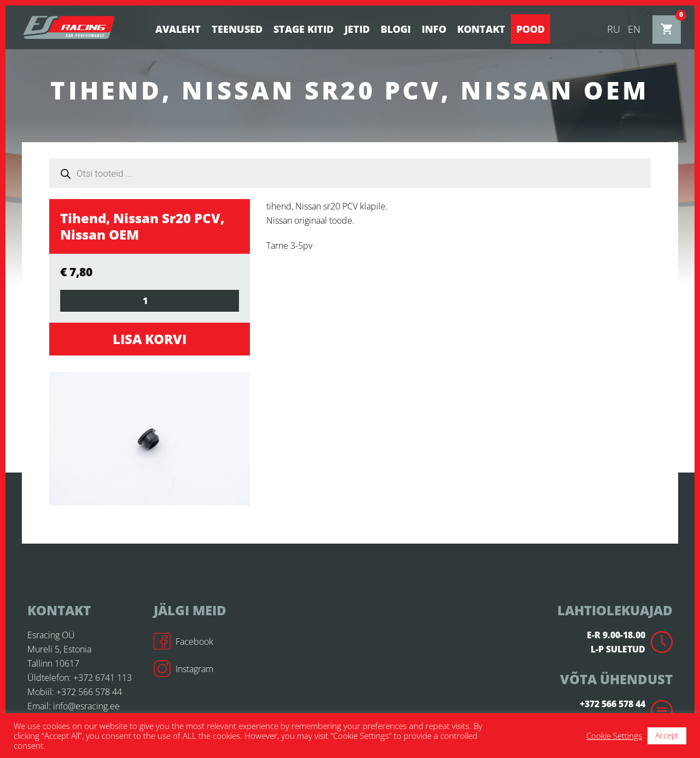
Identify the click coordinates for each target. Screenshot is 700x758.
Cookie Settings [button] (614, 736)
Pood (530, 29)
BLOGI (396, 29)
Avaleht (178, 29)
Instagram (183, 669)
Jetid (357, 29)
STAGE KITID (304, 29)
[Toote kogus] (150, 301)
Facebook (183, 642)
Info (434, 29)
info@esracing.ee (86, 706)
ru (614, 29)
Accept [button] (667, 735)
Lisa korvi (150, 339)
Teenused (237, 29)
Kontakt (481, 29)
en (634, 29)
